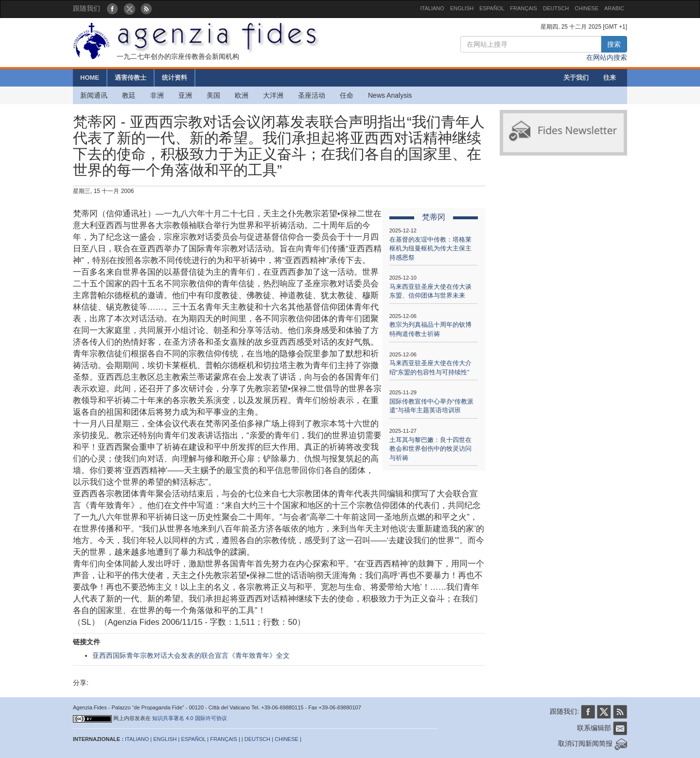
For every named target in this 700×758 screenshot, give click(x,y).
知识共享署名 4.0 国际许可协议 (189, 718)
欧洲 (242, 95)
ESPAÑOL (492, 8)
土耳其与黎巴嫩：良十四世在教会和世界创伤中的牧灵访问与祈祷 (430, 449)
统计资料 (175, 78)
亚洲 (185, 95)
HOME (90, 78)
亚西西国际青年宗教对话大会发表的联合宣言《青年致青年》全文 (191, 655)
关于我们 (576, 78)
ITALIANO (432, 8)
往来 (610, 78)
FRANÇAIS (524, 8)
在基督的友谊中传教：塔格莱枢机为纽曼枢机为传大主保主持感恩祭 (430, 248)
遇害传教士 (131, 78)
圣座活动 (312, 95)
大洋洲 (273, 95)
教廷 (129, 95)
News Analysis (390, 95)
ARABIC (614, 8)
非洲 (157, 95)
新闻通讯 (94, 95)
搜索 (614, 44)
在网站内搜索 (607, 57)
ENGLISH (462, 8)
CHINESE (586, 8)
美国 (213, 95)
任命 (347, 95)
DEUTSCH (556, 8)
